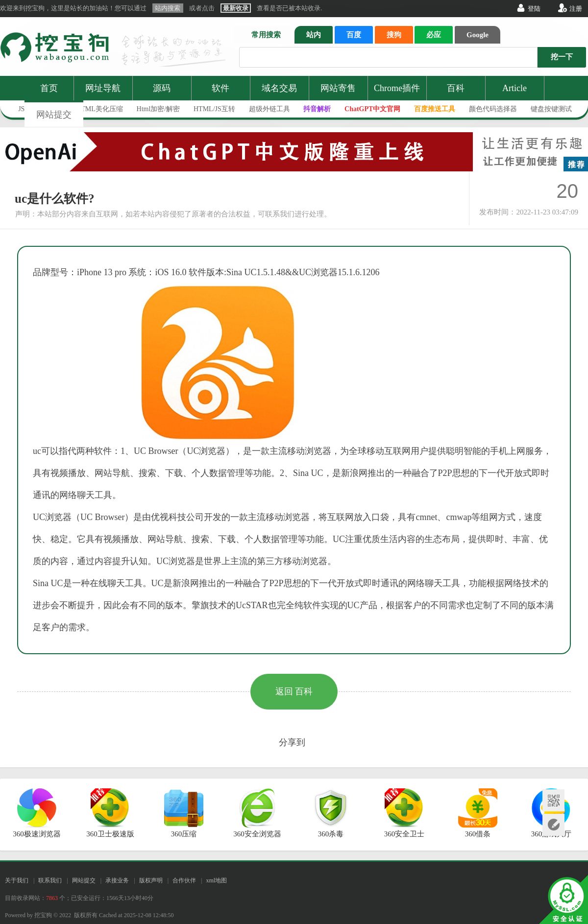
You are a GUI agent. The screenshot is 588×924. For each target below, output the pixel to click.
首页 (49, 88)
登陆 (534, 9)
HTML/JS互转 (214, 109)
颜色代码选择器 (493, 109)
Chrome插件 (397, 88)
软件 (220, 88)
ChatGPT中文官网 (372, 109)
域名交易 (279, 88)
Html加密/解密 (159, 109)
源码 (162, 88)
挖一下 (562, 57)
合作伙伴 (184, 880)
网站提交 (54, 115)
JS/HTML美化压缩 (95, 109)
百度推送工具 (435, 109)
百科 (456, 88)
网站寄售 (338, 88)
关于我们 (17, 880)
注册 (576, 9)
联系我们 (50, 880)
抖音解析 (317, 109)
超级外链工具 (269, 109)
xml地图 (216, 880)
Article (514, 88)
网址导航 (103, 88)
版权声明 (151, 880)
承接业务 (117, 880)
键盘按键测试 (551, 109)
